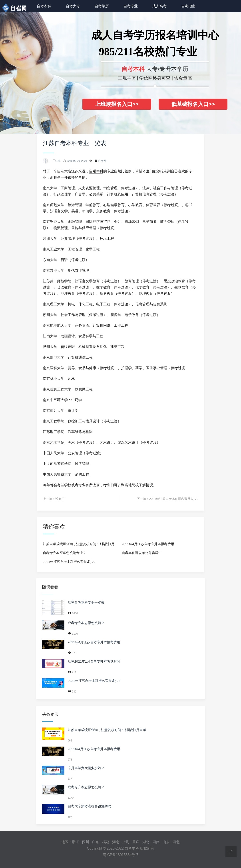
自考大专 (73, 6)
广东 (96, 842)
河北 (176, 842)
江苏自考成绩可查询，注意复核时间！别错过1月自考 (79, 545)
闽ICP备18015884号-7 (120, 855)
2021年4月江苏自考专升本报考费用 (148, 544)
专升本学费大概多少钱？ (86, 768)
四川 (86, 842)
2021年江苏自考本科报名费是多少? (174, 499)
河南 (156, 842)
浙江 (76, 842)
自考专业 (131, 6)
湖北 (146, 842)
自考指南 (188, 6)
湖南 (116, 842)
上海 (126, 842)
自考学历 (102, 6)
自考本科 (44, 6)
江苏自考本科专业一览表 (86, 602)
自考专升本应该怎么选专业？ (65, 553)
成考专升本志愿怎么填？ (86, 623)
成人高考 (159, 6)
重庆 (136, 842)
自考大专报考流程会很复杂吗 (89, 806)
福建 (106, 842)
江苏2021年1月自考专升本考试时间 (94, 661)
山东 (166, 842)
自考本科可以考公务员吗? (141, 553)
